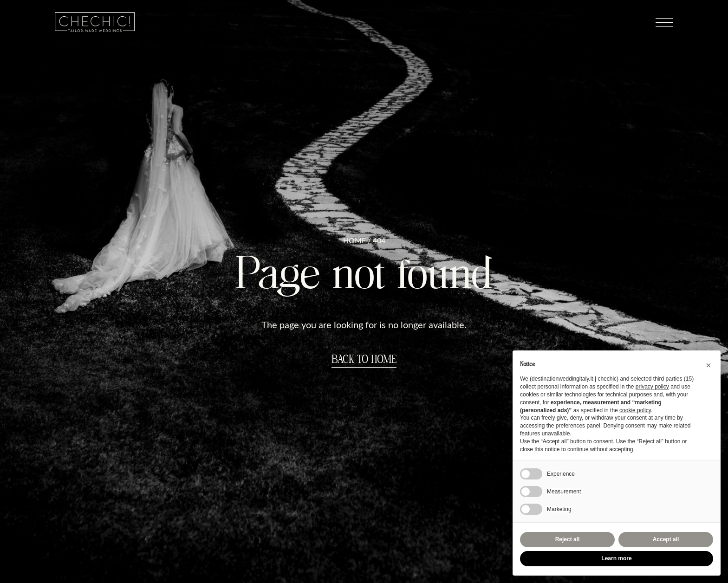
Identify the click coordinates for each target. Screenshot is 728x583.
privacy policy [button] (652, 387)
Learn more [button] (616, 558)
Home (354, 240)
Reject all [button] (568, 539)
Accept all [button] (666, 539)
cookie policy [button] (635, 410)
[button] (708, 365)
